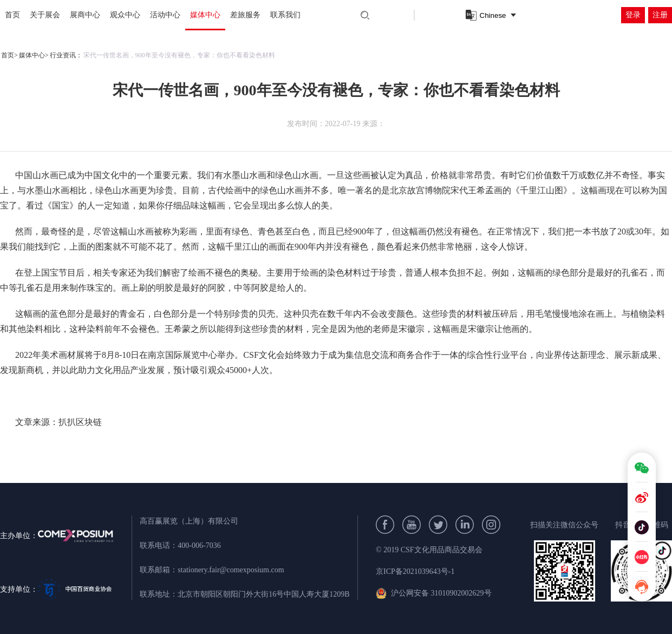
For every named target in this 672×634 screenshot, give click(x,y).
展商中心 (85, 15)
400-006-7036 (199, 545)
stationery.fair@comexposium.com (231, 570)
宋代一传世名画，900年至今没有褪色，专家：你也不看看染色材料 (179, 55)
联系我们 (285, 15)
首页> (9, 55)
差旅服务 (245, 15)
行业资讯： (66, 55)
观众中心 (125, 15)
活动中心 (165, 15)
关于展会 (45, 15)
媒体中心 (205, 15)
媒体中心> (34, 55)
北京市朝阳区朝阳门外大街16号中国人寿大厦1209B (263, 594)
